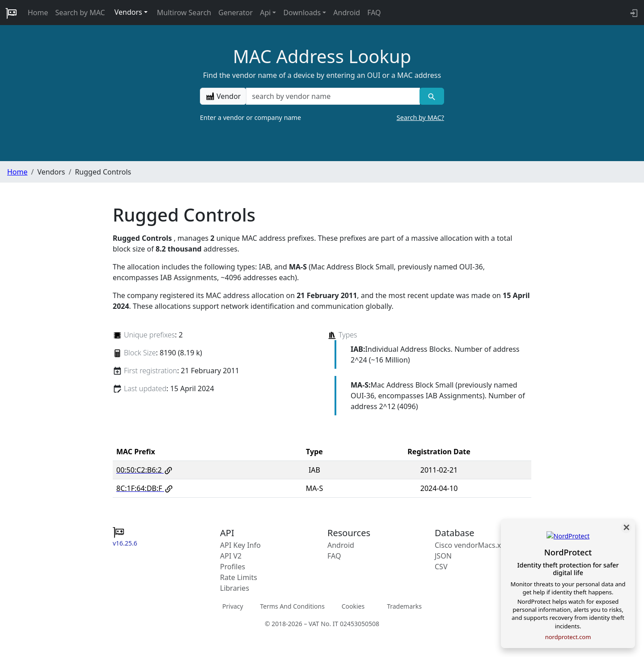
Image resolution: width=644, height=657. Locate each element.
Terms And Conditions (292, 606)
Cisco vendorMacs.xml (472, 545)
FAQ (374, 13)
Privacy (233, 606)
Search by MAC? (420, 117)
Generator (235, 13)
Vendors (128, 12)
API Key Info (240, 545)
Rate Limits (239, 577)
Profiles (233, 567)
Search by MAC (80, 13)
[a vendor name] (333, 96)
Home (38, 13)
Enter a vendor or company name (322, 118)
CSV (441, 567)
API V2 (231, 556)
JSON (443, 556)
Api (265, 13)
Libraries (235, 588)
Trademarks (404, 606)
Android (347, 13)
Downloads (302, 13)
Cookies (353, 606)
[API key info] (633, 13)
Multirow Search (184, 13)
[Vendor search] (432, 96)
